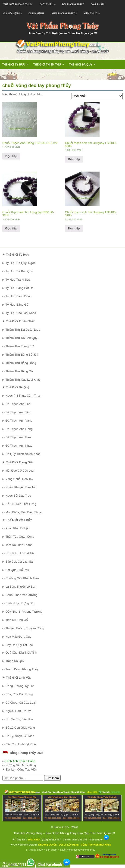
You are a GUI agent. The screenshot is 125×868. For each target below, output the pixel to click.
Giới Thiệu (49, 3)
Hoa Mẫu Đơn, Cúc (18, 637)
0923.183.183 (80, 840)
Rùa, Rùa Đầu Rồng (19, 694)
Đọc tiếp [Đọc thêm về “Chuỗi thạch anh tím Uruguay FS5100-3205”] (11, 228)
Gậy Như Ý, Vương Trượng (24, 612)
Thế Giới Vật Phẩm (56, 73)
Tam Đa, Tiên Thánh (19, 545)
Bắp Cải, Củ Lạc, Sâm (20, 562)
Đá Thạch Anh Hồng (19, 429)
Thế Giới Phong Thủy (18, 4)
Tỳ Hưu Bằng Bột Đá (19, 288)
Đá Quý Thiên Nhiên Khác (23, 454)
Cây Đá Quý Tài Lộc (19, 645)
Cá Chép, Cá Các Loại (21, 703)
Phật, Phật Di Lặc (17, 528)
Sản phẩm (51, 850)
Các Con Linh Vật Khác (21, 744)
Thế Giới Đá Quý (84, 63)
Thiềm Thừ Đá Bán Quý (21, 338)
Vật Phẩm (98, 4)
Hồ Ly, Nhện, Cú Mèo (20, 736)
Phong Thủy (36, 850)
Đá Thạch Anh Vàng (19, 421)
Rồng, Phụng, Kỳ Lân (20, 686)
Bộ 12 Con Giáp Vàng (20, 728)
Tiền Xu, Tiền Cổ (17, 620)
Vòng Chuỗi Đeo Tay (19, 479)
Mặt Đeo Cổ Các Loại (20, 471)
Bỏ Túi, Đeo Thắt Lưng (21, 504)
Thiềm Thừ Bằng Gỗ (19, 371)
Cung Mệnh (36, 13)
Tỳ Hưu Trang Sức (18, 280)
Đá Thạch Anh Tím (18, 412)
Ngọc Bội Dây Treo (18, 496)
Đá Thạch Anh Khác (19, 446)
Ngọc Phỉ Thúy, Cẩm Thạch (24, 396)
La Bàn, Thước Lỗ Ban (21, 587)
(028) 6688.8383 (51, 840)
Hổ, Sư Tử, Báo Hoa (19, 719)
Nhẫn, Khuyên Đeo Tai (21, 487)
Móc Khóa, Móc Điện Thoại (24, 512)
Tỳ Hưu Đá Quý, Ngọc (20, 263)
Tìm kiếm (52, 778)
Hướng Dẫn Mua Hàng (21, 765)
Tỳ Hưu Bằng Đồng (18, 296)
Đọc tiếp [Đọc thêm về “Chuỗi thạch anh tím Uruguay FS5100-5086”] (74, 159)
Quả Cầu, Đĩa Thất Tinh (21, 653)
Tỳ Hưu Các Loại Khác (21, 313)
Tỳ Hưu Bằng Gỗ (17, 305)
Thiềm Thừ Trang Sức (20, 346)
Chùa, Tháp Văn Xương (22, 595)
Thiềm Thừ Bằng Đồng (21, 363)
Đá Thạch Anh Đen (18, 437)
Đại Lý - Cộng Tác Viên (22, 769)
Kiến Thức (93, 12)
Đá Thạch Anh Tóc (18, 404)
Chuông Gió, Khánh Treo (22, 578)
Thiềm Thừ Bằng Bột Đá (22, 355)
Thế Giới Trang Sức (20, 73)
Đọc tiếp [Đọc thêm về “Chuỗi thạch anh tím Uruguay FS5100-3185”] (74, 228)
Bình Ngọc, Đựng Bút (20, 603)
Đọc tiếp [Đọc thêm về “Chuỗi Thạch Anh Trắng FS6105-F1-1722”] (11, 156)
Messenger (100, 840)
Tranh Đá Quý (15, 661)
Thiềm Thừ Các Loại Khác (23, 380)
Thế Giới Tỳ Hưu (17, 63)
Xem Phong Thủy (66, 12)
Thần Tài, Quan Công (20, 537)
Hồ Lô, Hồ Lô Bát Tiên (20, 553)
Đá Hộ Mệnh (14, 12)
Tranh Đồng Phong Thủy (22, 669)
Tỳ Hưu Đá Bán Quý (19, 271)
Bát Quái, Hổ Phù (17, 570)
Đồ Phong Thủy (73, 4)
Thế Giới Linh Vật (90, 73)
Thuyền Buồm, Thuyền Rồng (25, 628)
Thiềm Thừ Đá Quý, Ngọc (23, 330)
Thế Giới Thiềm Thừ (50, 63)
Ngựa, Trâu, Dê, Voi (19, 711)
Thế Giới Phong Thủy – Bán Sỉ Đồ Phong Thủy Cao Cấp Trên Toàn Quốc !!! (64, 833)
